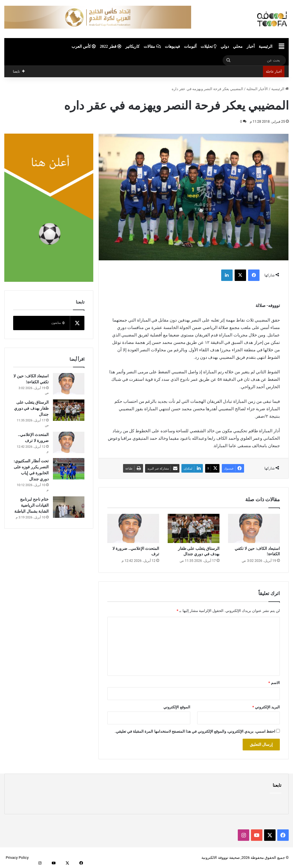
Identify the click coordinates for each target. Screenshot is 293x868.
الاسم (274, 683)
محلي (238, 46)
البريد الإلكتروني (266, 707)
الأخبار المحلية (257, 89)
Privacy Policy (17, 858)
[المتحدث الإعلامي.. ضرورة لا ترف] (133, 528)
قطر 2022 (111, 46)
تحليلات (209, 46)
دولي (225, 46)
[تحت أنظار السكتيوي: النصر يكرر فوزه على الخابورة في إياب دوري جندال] (69, 469)
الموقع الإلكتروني (177, 707)
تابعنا (277, 785)
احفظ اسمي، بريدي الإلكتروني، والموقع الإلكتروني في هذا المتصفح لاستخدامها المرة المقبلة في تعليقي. (195, 731)
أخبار (251, 46)
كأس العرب (84, 46)
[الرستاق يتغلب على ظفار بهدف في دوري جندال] (194, 528)
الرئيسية (266, 46)
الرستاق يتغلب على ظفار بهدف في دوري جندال (31, 408)
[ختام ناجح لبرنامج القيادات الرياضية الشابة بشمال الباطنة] (69, 507)
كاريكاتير (132, 46)
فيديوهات (172, 46)
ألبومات (190, 46)
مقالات (152, 46)
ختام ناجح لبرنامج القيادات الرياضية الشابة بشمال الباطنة (31, 505)
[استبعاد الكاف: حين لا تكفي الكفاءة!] (254, 528)
